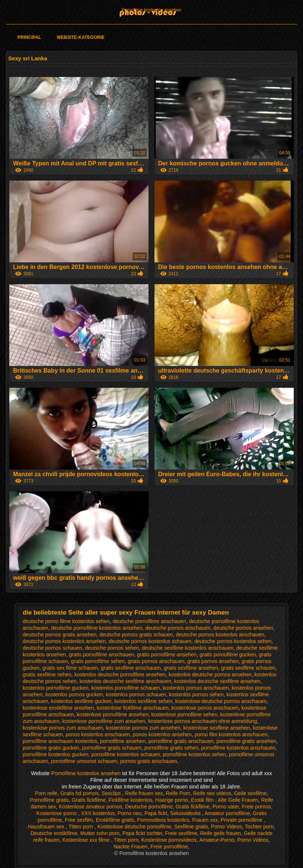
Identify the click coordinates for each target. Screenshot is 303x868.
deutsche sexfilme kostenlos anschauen (188, 648)
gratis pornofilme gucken (228, 655)
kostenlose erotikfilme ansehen (58, 708)
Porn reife (46, 793)
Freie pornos (257, 807)
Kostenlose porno (57, 813)
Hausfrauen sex (47, 827)
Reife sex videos (212, 793)
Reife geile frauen (220, 833)
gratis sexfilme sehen (47, 674)
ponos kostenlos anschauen (98, 734)
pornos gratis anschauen (148, 761)
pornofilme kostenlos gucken (55, 754)
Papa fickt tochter (142, 833)
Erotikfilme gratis (115, 820)
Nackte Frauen (131, 847)
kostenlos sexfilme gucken (81, 701)
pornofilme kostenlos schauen (126, 754)
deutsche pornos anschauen (178, 628)
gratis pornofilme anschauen (101, 655)
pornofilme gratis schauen (112, 748)
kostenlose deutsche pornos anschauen (221, 701)
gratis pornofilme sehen (98, 661)
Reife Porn (178, 793)
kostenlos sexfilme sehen (143, 701)
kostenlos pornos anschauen (196, 688)
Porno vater (226, 807)
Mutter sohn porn (100, 833)
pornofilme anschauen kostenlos (60, 741)
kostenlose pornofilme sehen (184, 714)
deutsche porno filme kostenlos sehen (66, 621)
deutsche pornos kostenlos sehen (233, 641)
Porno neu (130, 813)
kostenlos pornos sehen (196, 694)
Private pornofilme (242, 820)
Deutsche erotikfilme (54, 833)
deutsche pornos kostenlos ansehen (64, 641)
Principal (29, 37)
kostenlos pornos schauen (136, 694)
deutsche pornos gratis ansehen (59, 635)
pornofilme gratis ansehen (246, 741)
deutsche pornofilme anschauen (149, 621)
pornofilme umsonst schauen (84, 761)
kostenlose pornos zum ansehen (143, 728)
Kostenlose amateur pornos (91, 807)
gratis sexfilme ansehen (191, 668)
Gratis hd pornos (80, 793)
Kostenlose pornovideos (169, 840)
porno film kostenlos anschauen (231, 734)
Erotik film (203, 800)
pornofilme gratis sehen (172, 748)
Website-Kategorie (81, 37)
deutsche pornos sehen (112, 648)
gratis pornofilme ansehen (167, 655)
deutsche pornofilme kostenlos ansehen (97, 628)
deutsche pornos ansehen (243, 628)
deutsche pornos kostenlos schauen (150, 641)
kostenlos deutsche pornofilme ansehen (120, 674)
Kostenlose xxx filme (87, 840)
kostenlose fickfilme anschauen (133, 708)
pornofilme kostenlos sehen (194, 754)
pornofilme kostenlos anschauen (238, 748)
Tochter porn (259, 827)
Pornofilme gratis (49, 800)
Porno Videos (227, 827)
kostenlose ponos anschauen (205, 708)
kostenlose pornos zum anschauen (63, 728)
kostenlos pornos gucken (74, 694)
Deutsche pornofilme (149, 807)
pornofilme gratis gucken (51, 748)
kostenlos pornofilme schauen (126, 688)
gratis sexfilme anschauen (131, 668)
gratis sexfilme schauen (248, 668)
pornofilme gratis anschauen (181, 741)
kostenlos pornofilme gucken (55, 688)
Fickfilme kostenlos (130, 800)
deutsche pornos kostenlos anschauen (220, 635)
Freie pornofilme (169, 847)
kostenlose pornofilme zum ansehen (104, 721)
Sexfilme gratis (191, 827)
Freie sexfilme (181, 833)
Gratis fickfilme (89, 800)
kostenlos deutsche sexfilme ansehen (217, 681)
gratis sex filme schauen (70, 668)
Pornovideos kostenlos (163, 820)
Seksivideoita (186, 813)
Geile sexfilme (250, 793)
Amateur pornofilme (227, 813)
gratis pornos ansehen (213, 661)
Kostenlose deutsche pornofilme (134, 827)
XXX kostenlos (98, 813)
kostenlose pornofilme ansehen (113, 714)
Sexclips (112, 793)
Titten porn (81, 827)
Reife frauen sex (144, 793)
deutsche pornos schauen (52, 648)
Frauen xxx (205, 820)
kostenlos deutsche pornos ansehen (210, 674)
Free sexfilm (79, 820)
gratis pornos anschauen (156, 661)
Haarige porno (172, 800)
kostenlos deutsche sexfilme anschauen (125, 681)
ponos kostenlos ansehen (162, 734)
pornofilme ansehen (123, 741)
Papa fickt (156, 813)
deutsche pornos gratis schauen (136, 635)
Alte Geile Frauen (238, 800)
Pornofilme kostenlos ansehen (152, 10)
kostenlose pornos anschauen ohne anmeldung (203, 721)
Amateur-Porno (217, 840)
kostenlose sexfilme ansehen (217, 728)
